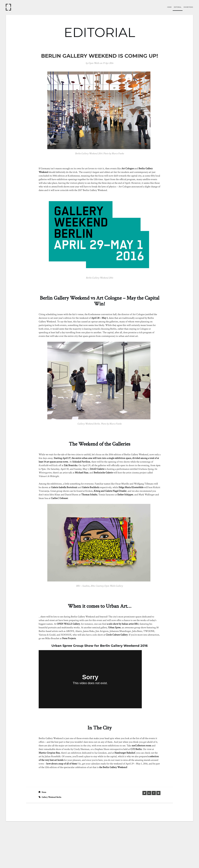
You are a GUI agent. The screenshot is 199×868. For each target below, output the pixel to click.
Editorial (178, 7)
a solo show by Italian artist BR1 (123, 624)
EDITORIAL (100, 32)
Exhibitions (188, 7)
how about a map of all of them (62, 764)
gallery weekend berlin (51, 797)
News (44, 792)
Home (169, 7)
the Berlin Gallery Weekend (113, 767)
